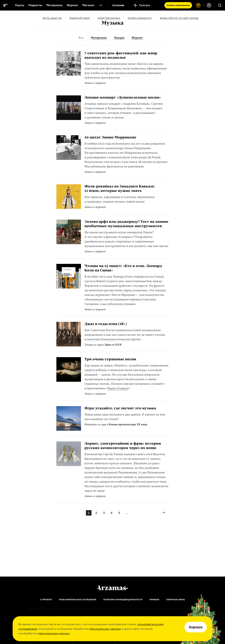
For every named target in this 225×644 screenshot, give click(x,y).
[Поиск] (220, 5)
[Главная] (113, 588)
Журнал (72, 5)
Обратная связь (176, 600)
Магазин (88, 5)
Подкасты (35, 5)
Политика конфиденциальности (123, 600)
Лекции (119, 38)
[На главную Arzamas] (5, 5)
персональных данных (105, 629)
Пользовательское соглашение (78, 600)
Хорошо (196, 627)
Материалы (54, 5)
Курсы (20, 5)
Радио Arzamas (118, 388)
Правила (154, 600)
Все (81, 38)
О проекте (46, 600)
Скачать (178, 5)
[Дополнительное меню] (101, 5)
